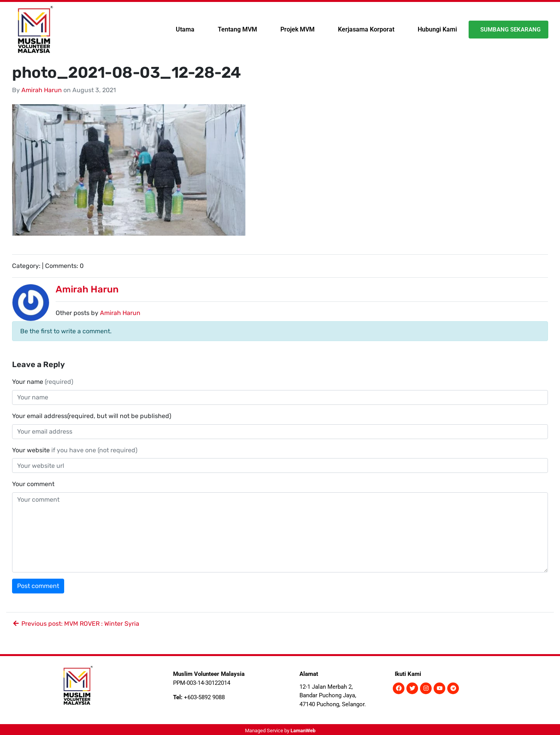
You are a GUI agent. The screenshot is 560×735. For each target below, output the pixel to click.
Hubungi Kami (437, 29)
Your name (43, 382)
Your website (75, 450)
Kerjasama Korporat (366, 29)
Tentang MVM (237, 29)
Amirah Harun (42, 90)
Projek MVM (297, 29)
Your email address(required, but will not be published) (92, 416)
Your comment (33, 484)
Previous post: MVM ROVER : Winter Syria (76, 624)
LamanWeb (303, 731)
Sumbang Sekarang (510, 30)
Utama (185, 29)
